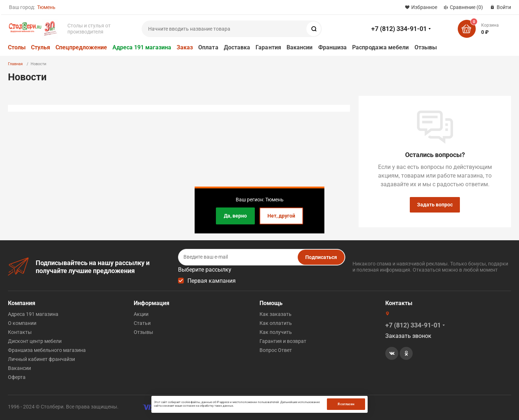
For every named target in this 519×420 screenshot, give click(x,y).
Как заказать (276, 314)
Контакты (20, 332)
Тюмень (46, 7)
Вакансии (300, 47)
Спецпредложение (81, 47)
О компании (22, 323)
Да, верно (235, 216)
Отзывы (426, 47)
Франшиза (333, 47)
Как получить (276, 332)
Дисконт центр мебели (35, 341)
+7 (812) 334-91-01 (399, 29)
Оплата (208, 47)
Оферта (17, 377)
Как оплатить (276, 323)
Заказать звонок (408, 336)
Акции (141, 314)
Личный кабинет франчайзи (41, 359)
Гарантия (268, 47)
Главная (15, 64)
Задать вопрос (435, 205)
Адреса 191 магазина (142, 47)
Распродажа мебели (380, 47)
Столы (17, 47)
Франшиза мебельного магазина (47, 350)
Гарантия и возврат (283, 341)
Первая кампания (212, 281)
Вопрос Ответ (276, 350)
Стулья (41, 47)
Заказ (185, 47)
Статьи (142, 323)
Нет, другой (281, 216)
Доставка (237, 47)
